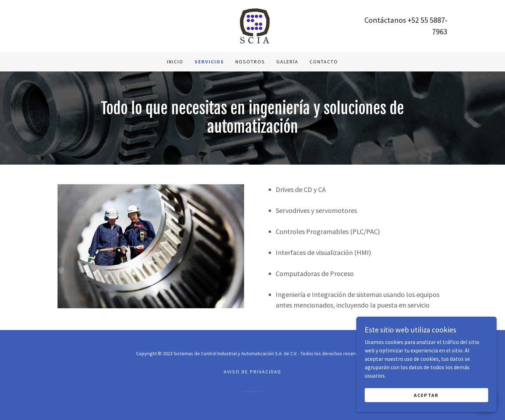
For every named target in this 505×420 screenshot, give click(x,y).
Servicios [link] (209, 62)
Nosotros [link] (250, 62)
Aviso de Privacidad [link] (252, 372)
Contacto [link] (324, 62)
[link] (252, 25)
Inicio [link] (175, 62)
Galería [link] (287, 62)
